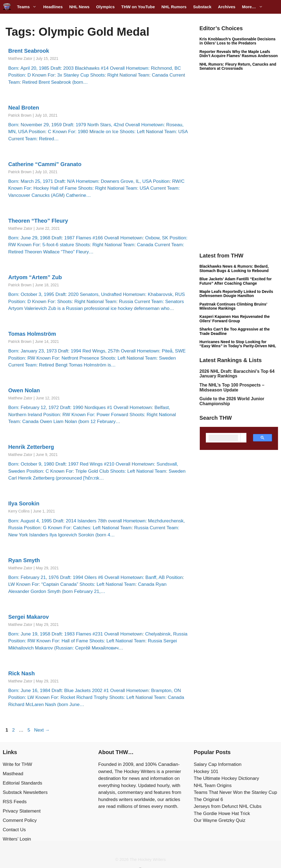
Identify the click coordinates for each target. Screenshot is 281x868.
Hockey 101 (206, 772)
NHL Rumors (174, 7)
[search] (223, 438)
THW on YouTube (138, 7)
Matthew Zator (20, 59)
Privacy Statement (22, 811)
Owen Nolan (24, 390)
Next (42, 730)
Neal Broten (24, 108)
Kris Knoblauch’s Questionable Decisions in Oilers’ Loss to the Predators (238, 41)
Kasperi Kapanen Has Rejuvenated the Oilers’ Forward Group (235, 319)
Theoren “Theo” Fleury (38, 221)
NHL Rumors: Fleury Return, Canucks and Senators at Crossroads (238, 66)
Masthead (13, 774)
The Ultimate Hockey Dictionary (226, 778)
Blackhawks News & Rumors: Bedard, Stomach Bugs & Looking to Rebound (234, 268)
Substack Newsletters (25, 792)
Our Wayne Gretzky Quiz (220, 820)
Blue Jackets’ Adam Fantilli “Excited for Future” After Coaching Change (236, 281)
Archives (227, 7)
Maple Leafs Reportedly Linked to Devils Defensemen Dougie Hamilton (236, 294)
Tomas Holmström (32, 334)
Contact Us (14, 830)
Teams (28, 7)
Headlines (53, 7)
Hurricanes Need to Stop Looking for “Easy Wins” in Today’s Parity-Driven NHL (238, 344)
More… (254, 7)
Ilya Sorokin (24, 503)
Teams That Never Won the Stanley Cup (235, 792)
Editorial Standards (23, 783)
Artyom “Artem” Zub (35, 277)
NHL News (79, 7)
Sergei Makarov (29, 617)
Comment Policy (20, 820)
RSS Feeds (15, 802)
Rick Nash (22, 673)
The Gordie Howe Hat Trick (222, 814)
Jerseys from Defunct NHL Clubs (228, 806)
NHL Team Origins (213, 786)
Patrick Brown (20, 115)
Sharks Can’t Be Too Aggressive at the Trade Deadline (235, 331)
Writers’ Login (17, 839)
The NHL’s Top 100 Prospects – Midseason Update (232, 387)
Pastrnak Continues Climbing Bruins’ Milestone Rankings (233, 306)
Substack (202, 7)
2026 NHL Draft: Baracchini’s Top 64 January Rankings (237, 374)
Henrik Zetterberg (31, 447)
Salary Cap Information (218, 764)
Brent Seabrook (29, 51)
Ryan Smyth (24, 560)
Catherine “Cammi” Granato (45, 164)
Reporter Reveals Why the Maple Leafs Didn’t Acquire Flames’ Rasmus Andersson (239, 54)
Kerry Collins (19, 511)
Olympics (105, 7)
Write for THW (17, 764)
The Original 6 (208, 800)
